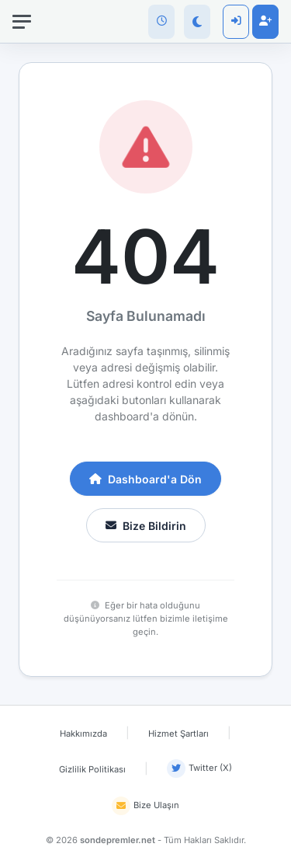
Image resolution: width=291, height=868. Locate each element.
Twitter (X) (199, 769)
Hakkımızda (83, 734)
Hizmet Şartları (178, 734)
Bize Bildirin (146, 526)
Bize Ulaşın (145, 806)
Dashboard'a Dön (145, 479)
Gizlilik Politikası (92, 769)
